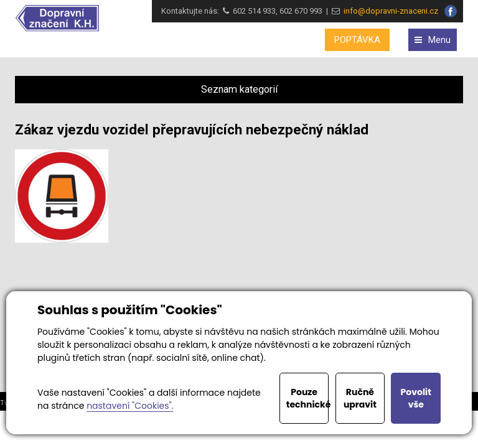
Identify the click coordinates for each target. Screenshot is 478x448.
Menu (433, 40)
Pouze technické (308, 398)
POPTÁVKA (357, 40)
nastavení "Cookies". (130, 406)
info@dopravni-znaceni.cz (389, 11)
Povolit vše (416, 398)
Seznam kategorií (239, 89)
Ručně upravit (360, 398)
